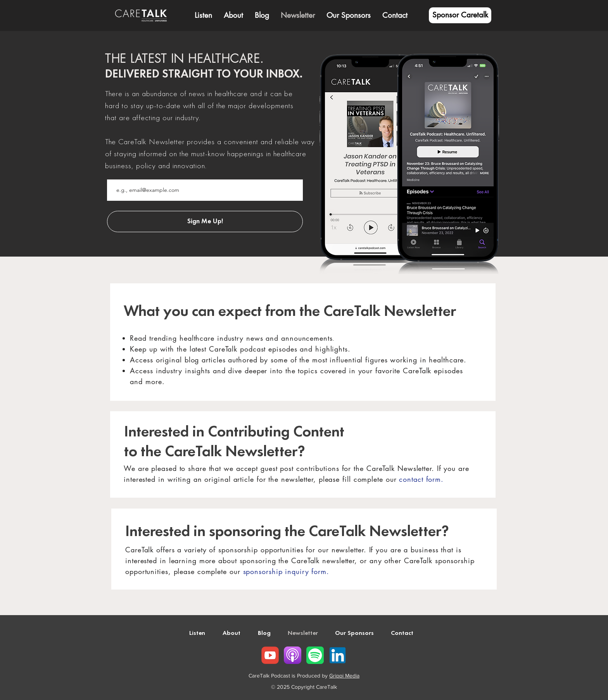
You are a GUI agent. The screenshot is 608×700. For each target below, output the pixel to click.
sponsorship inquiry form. (286, 571)
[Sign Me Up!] (205, 222)
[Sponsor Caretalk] (460, 15)
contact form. (421, 479)
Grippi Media (344, 676)
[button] (233, 16)
